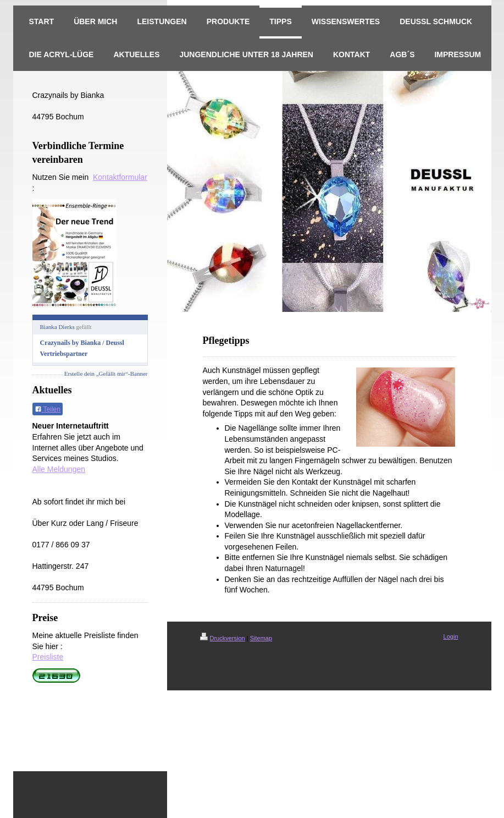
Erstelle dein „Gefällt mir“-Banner (106, 374)
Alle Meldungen (59, 469)
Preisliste (48, 657)
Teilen (48, 409)
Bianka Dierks (57, 327)
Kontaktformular (120, 177)
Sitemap (261, 638)
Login (451, 636)
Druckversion (223, 638)
